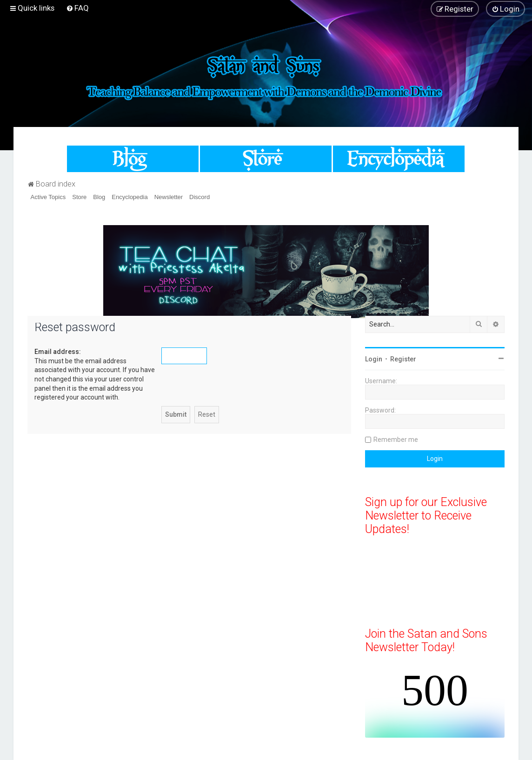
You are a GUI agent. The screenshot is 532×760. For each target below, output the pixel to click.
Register (403, 359)
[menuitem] (77, 8)
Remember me (396, 440)
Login (374, 359)
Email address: (58, 352)
